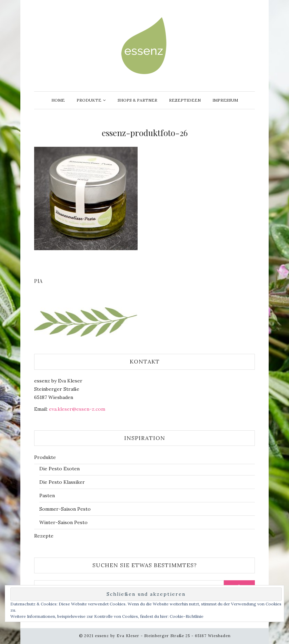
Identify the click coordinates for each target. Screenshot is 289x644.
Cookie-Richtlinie (187, 616)
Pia (38, 281)
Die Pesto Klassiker (62, 482)
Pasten (47, 495)
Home (58, 100)
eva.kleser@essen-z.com (77, 409)
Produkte (89, 100)
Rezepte (44, 536)
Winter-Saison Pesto (63, 522)
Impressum (225, 100)
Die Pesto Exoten (59, 469)
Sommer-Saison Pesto (65, 509)
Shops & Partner (137, 100)
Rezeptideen (185, 100)
